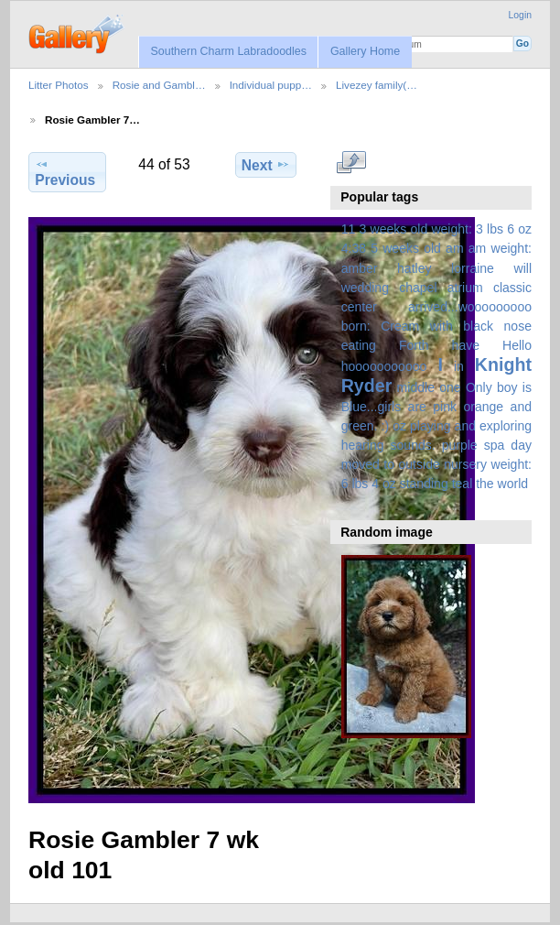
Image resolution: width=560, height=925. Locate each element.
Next (266, 165)
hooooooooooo (384, 366)
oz (399, 426)
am (455, 248)
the (485, 484)
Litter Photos (59, 85)
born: (356, 326)
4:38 (354, 248)
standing (424, 484)
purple (460, 445)
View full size (351, 162)
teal (463, 484)
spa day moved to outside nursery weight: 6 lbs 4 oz (436, 464)
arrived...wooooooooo (470, 307)
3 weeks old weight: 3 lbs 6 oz (446, 229)
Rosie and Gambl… (159, 85)
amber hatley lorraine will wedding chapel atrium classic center (436, 288)
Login (520, 15)
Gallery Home (365, 51)
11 (349, 229)
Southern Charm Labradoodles (228, 51)
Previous (65, 172)
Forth (414, 345)
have (466, 345)
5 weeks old (406, 248)
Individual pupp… (271, 85)
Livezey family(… (377, 85)
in (459, 366)
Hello (517, 345)
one (450, 387)
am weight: (500, 248)
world (513, 484)
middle (416, 387)
